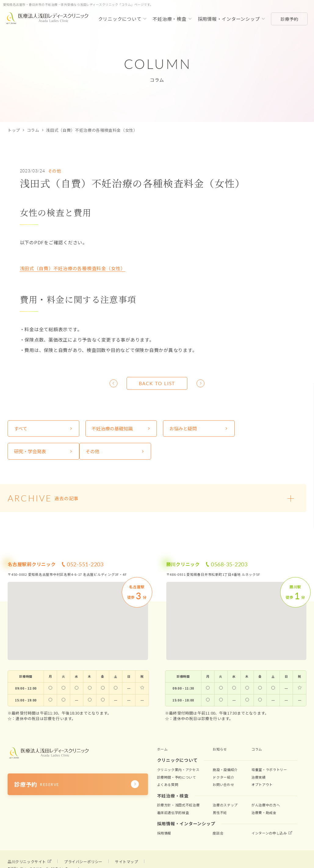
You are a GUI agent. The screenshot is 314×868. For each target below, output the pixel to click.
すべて (21, 429)
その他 (55, 171)
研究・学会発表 (259, 429)
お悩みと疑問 (180, 429)
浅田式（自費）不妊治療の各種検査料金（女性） (73, 268)
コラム (33, 130)
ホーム (162, 749)
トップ (14, 130)
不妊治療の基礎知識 (111, 429)
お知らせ (220, 749)
